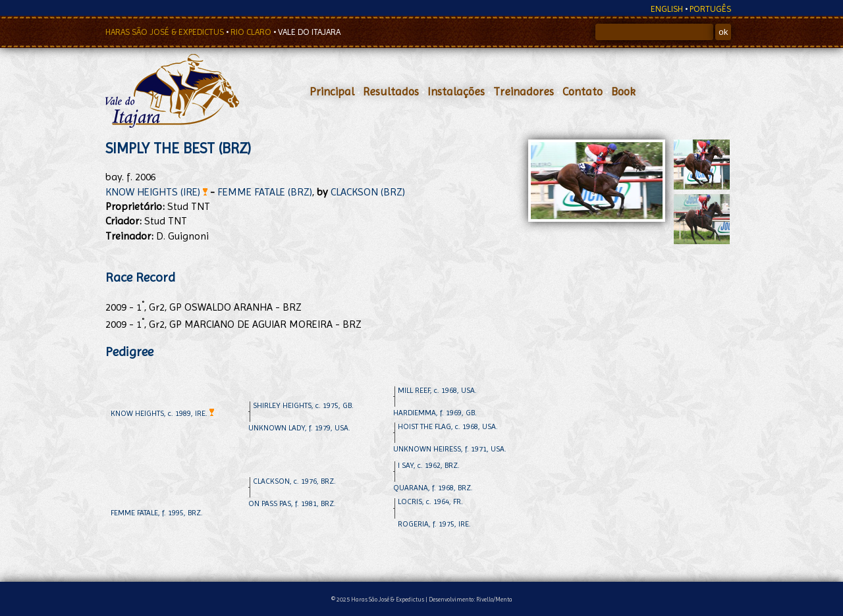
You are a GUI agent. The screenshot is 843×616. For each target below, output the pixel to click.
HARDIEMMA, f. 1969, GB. (435, 413)
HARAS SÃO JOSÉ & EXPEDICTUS (166, 32)
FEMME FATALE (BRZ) (265, 192)
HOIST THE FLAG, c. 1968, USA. (448, 426)
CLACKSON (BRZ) (368, 192)
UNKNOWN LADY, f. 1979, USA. (299, 428)
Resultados (391, 91)
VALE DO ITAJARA (309, 32)
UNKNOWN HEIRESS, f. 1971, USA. (450, 449)
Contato (583, 91)
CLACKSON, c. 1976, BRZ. (294, 481)
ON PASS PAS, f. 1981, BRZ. (292, 503)
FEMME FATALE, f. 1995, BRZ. (157, 513)
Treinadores (524, 91)
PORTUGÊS (710, 9)
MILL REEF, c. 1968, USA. (437, 390)
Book (623, 91)
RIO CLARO (252, 32)
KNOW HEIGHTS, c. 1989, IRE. (162, 413)
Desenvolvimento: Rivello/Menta (471, 599)
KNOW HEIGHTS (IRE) (156, 192)
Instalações (456, 91)
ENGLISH (667, 9)
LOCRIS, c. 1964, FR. (430, 501)
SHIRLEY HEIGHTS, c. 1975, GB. (303, 405)
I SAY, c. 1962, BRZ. (429, 465)
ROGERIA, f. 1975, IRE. (434, 524)
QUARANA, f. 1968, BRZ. (433, 488)
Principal (332, 91)
